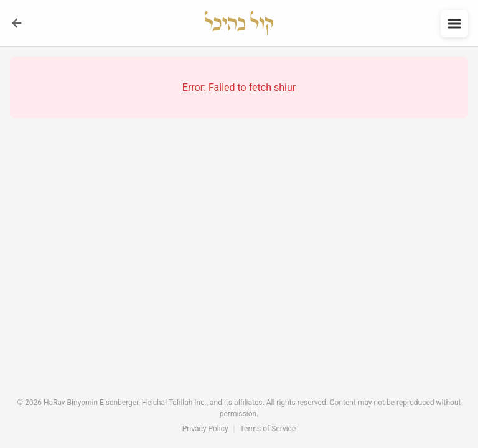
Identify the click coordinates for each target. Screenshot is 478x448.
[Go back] (17, 23)
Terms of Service (268, 429)
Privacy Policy (205, 429)
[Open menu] (454, 24)
